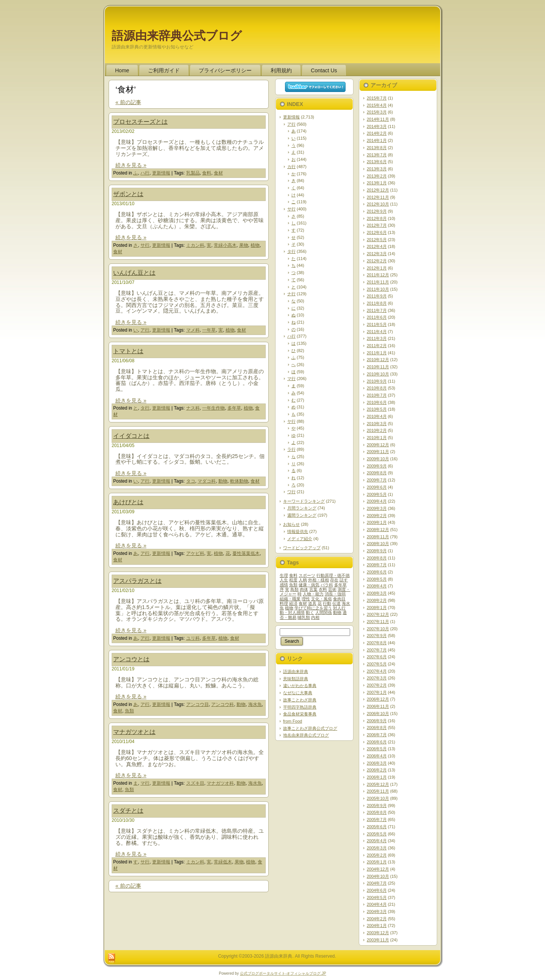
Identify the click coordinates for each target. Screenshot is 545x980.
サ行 (145, 245)
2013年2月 (377, 176)
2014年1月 (377, 140)
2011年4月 (377, 332)
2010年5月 (377, 409)
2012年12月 (378, 190)
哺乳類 (304, 617)
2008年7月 (377, 565)
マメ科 (193, 330)
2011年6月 (377, 317)
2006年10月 (378, 714)
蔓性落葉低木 (246, 553)
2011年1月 (377, 353)
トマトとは (128, 351)
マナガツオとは (134, 732)
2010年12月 (378, 360)
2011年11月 (378, 282)
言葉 (313, 589)
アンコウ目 (198, 704)
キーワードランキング (304, 501)
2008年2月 (377, 600)
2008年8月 (377, 558)
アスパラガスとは (137, 581)
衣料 (323, 589)
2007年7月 (377, 650)
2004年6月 (377, 890)
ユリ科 (193, 638)
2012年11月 (378, 197)
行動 (327, 603)
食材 (218, 173)
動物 (223, 481)
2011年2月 (377, 346)
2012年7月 (377, 225)
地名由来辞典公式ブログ (306, 735)
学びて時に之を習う (313, 608)
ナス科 (193, 408)
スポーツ (307, 575)
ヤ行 (291, 421)
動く (310, 612)
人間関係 (324, 612)
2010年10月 (378, 374)
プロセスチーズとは (140, 122)
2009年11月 (378, 452)
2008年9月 (377, 551)
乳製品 (193, 173)
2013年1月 (377, 183)
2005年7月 (377, 820)
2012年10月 (378, 204)
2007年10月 (378, 629)
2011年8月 (377, 303)
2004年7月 (377, 883)
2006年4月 (377, 756)
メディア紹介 (300, 539)
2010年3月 (377, 424)
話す (344, 580)
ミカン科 (195, 245)
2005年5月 (377, 834)
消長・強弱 (335, 594)
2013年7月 (377, 155)
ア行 (145, 330)
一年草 (209, 330)
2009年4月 (377, 501)
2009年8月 (377, 473)
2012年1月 (377, 268)
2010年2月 (377, 430)
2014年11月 (378, 119)
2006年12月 (378, 699)
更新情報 (161, 173)
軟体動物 (239, 481)
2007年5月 (377, 664)
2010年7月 (377, 395)
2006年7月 (377, 735)
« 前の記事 (128, 102)
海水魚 (255, 704)
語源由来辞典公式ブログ (177, 36)
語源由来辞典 (296, 672)
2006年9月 (377, 721)
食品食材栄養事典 (300, 714)
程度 (293, 580)
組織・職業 (290, 599)
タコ (191, 481)
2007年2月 (377, 685)
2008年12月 (378, 530)
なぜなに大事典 (298, 693)
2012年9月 (377, 211)
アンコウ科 (223, 704)
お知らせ (291, 524)
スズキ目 (195, 783)
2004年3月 (377, 911)
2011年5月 (377, 324)
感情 (284, 585)
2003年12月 (378, 933)
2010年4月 (377, 416)
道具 (312, 603)
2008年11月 (378, 537)
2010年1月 (377, 438)
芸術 (332, 589)
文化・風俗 (322, 599)
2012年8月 (377, 218)
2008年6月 (377, 572)
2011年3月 (377, 338)
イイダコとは (131, 436)
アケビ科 (195, 553)
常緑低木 (223, 862)
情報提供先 (298, 531)
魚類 (129, 711)
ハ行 (145, 173)
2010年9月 (377, 381)
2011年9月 (377, 296)
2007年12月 (378, 614)
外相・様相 (318, 580)
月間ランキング (302, 508)
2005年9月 (377, 806)
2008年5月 (377, 579)
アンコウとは (131, 659)
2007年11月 (378, 622)
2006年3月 (377, 763)
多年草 (234, 408)
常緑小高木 (225, 245)
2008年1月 (377, 608)
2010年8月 (377, 388)
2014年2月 (377, 133)
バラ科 (327, 585)
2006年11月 (378, 706)
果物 (244, 245)
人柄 (303, 580)
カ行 (291, 167)
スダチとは (128, 811)
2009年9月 (377, 466)
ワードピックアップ (302, 548)
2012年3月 (377, 254)
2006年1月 (377, 777)
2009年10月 (378, 459)
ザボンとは (128, 194)
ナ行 (291, 294)
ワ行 (291, 492)
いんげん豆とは (134, 273)
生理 (284, 575)
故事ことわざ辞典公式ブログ (310, 728)
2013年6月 (377, 162)
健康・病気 (309, 585)
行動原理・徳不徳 (333, 575)
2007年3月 (377, 678)
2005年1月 (377, 862)
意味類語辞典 (296, 679)
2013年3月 (377, 169)
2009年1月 (377, 522)
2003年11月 (378, 940)
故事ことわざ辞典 (300, 700)
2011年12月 (378, 275)
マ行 (145, 783)
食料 (207, 173)
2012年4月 (377, 246)
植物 (255, 245)
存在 (334, 580)
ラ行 (291, 449)
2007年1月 (377, 692)
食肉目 (339, 599)
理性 (306, 599)
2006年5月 (377, 749)
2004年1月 (377, 925)
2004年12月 (378, 869)
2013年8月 (377, 148)
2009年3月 (377, 508)
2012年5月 (377, 240)
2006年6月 (377, 742)
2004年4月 (377, 904)
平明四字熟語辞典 (300, 707)
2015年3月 (377, 112)
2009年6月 (377, 487)
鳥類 (294, 589)
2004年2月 (377, 919)
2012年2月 (377, 261)
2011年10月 (378, 289)
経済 (293, 603)
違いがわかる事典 (300, 686)
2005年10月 (378, 798)
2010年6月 (377, 402)
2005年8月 (377, 812)
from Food (293, 721)
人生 (284, 580)
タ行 (145, 408)
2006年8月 (377, 728)
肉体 (304, 589)
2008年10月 (378, 544)
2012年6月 (377, 232)
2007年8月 (377, 643)
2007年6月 (377, 657)
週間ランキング (302, 515)
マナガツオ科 (220, 783)
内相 (315, 617)
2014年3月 (377, 126)
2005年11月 (378, 791)
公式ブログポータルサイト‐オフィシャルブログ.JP (283, 973)
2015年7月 (377, 98)
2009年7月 (377, 480)
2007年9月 (377, 636)
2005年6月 (377, 827)
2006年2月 (377, 770)
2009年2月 (377, 516)
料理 (284, 603)
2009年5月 (377, 494)
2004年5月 (377, 897)
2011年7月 (377, 310)
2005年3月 (377, 848)
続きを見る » (131, 165)
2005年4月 (377, 841)
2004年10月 (378, 876)
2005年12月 (378, 784)
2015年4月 (377, 105)
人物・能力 (313, 594)
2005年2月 (377, 855)
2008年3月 (377, 593)
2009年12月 (378, 445)
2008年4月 (377, 586)
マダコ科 (207, 481)
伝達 (336, 603)
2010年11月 (378, 367)
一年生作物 (213, 408)
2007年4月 (377, 671)
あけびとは (128, 502)
